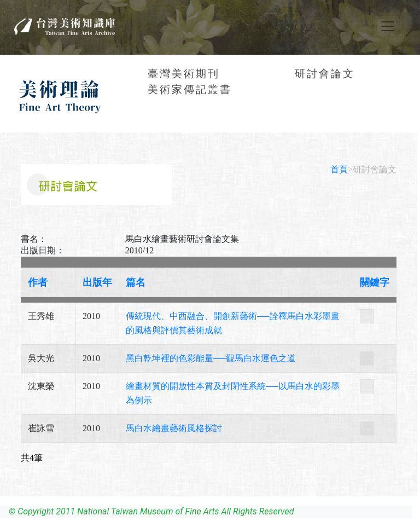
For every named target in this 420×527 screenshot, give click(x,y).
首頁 (339, 169)
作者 (38, 282)
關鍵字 (375, 282)
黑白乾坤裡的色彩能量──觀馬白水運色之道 (211, 358)
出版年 (97, 282)
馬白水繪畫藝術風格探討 (174, 428)
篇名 (136, 282)
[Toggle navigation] (388, 26)
